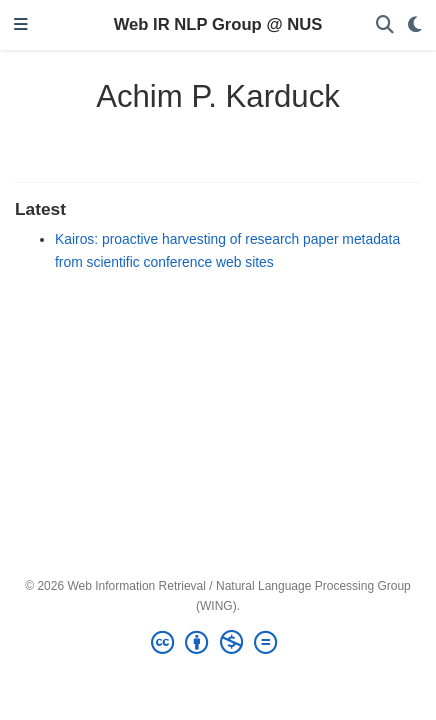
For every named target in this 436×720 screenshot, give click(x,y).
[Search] (385, 25)
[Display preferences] (415, 25)
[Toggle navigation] (21, 25)
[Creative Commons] (218, 643)
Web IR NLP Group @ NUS (218, 24)
